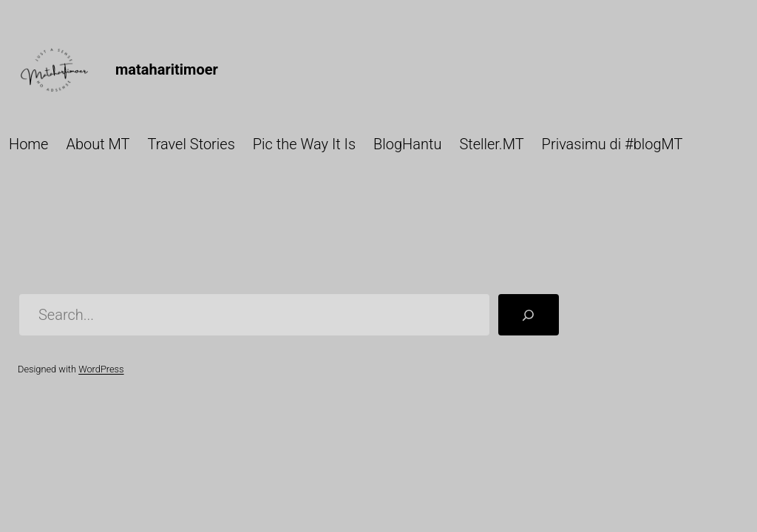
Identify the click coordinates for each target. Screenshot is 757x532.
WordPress (101, 369)
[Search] (529, 315)
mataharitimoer (167, 69)
